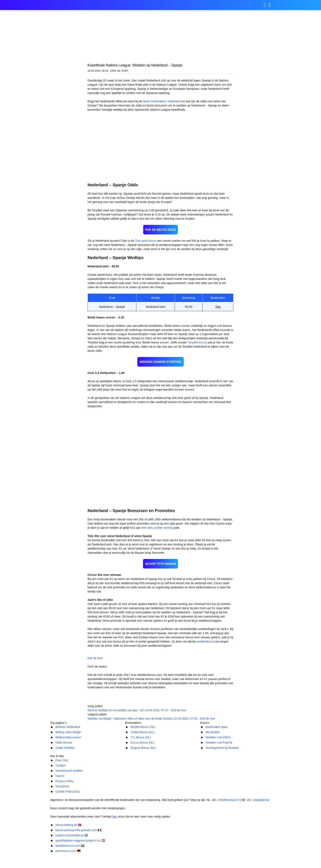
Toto (218, 292)
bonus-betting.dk (77, 856)
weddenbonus (192, 619)
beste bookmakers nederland (160, 101)
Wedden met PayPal (214, 785)
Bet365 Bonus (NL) (138, 769)
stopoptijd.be (258, 829)
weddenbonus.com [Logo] (71, 5)
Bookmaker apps (212, 769)
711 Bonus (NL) (135, 780)
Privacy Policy (180, 812)
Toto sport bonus (144, 226)
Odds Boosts (59, 785)
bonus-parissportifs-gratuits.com (126, 856)
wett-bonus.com (180, 862)
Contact (103, 812)
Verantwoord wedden (131, 812)
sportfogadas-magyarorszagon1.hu (231, 856)
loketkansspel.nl (227, 829)
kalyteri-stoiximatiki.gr (178, 856)
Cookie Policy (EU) (230, 812)
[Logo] (161, 820)
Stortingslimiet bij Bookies (219, 790)
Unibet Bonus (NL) (138, 774)
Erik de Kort (126, 635)
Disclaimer (203, 812)
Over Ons (85, 812)
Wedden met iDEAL (214, 780)
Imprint (158, 812)
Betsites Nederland (64, 769)
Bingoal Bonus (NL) (139, 790)
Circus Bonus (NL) (138, 785)
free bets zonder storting (142, 510)
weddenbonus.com (143, 862)
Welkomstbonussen (65, 780)
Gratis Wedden (61, 790)
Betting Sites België (65, 774)
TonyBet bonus (183, 333)
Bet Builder (208, 774)
